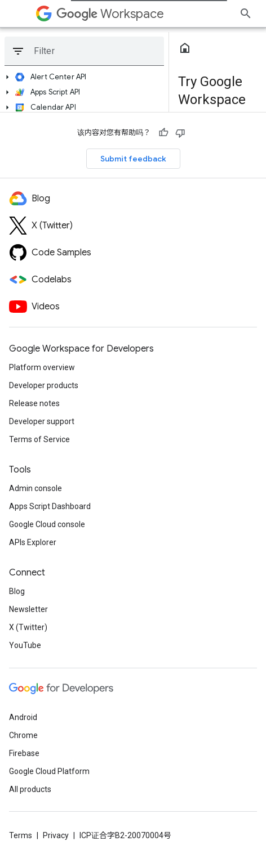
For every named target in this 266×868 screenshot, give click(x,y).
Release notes (34, 403)
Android (23, 717)
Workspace (110, 14)
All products (30, 789)
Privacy (56, 835)
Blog (17, 591)
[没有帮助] (180, 133)
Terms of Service (39, 439)
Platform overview (42, 367)
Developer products (44, 385)
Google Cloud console (47, 524)
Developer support (42, 421)
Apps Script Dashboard (50, 506)
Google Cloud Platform (49, 771)
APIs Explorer (33, 542)
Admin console (36, 488)
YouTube (25, 645)
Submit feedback (133, 159)
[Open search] (246, 14)
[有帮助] (163, 133)
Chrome (23, 735)
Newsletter (28, 609)
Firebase (24, 753)
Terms (21, 835)
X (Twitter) (28, 627)
